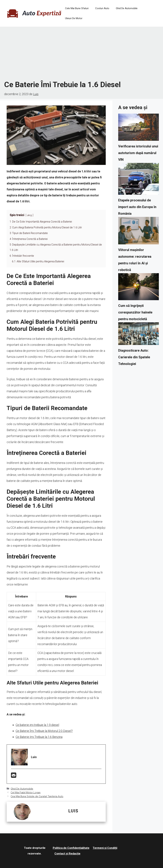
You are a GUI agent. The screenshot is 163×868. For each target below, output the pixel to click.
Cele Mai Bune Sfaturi (77, 8)
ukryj (29, 215)
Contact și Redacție (67, 854)
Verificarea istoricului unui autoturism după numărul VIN (138, 153)
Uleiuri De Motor (74, 18)
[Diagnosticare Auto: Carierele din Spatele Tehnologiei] (139, 335)
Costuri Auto (102, 8)
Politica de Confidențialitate (71, 848)
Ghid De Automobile (127, 8)
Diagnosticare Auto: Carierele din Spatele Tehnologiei (134, 357)
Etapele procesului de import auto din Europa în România (137, 207)
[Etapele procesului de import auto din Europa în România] (139, 180)
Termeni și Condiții (105, 848)
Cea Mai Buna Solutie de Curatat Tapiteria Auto (37, 796)
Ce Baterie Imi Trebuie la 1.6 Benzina (39, 737)
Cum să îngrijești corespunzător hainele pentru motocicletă (135, 312)
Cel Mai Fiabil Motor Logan (26, 793)
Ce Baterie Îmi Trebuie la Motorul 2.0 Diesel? (44, 731)
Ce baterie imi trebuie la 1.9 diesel (37, 725)
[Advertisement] (81, 53)
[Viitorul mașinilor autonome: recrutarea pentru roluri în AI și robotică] (139, 232)
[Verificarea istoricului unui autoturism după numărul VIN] (139, 128)
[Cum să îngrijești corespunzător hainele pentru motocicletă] (139, 288)
